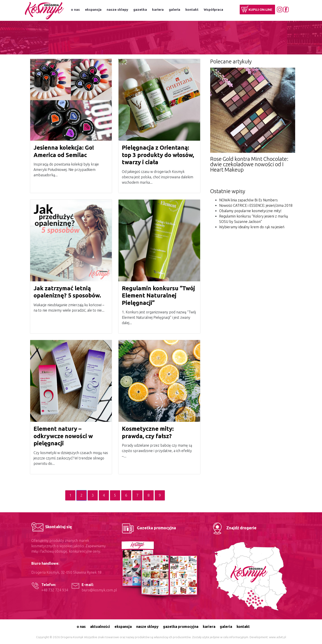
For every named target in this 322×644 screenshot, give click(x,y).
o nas (75, 10)
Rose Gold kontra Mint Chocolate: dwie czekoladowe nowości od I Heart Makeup (249, 164)
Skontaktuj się (52, 527)
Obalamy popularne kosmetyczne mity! (250, 211)
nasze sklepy (117, 10)
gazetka (140, 10)
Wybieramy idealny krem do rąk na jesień (252, 227)
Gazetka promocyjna (148, 528)
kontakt (192, 10)
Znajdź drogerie (233, 528)
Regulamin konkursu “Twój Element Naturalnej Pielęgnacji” (158, 295)
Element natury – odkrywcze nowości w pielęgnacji (63, 436)
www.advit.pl (278, 637)
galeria (175, 10)
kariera (158, 10)
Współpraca (213, 10)
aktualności (100, 627)
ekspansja (93, 10)
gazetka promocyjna (181, 627)
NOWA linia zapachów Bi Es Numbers (248, 200)
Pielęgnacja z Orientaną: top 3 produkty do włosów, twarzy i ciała (158, 155)
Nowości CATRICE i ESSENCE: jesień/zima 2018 (256, 205)
